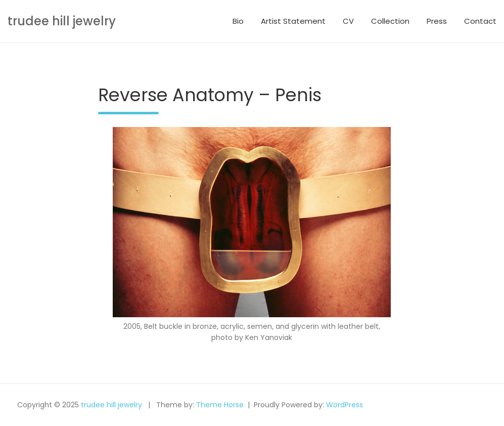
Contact (480, 21)
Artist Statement (293, 21)
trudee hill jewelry (62, 21)
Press (437, 21)
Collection (390, 21)
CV (348, 21)
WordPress (345, 405)
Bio (238, 21)
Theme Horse (220, 405)
